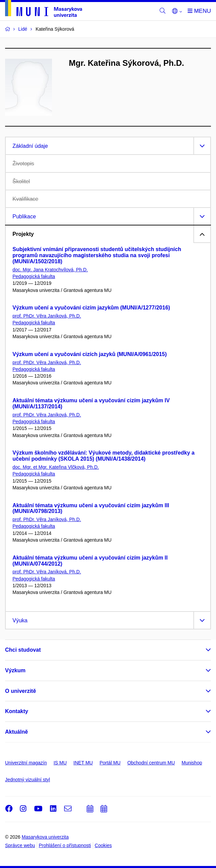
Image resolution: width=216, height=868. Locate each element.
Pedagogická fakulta (34, 276)
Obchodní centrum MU (151, 763)
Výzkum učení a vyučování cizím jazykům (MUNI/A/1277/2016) (91, 308)
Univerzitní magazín (26, 763)
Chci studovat (23, 650)
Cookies (103, 845)
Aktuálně (17, 732)
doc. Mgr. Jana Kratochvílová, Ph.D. (50, 270)
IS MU (60, 763)
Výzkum (15, 670)
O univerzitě (21, 691)
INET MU (83, 763)
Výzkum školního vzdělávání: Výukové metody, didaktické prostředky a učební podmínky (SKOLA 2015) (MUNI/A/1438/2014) (103, 456)
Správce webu (20, 845)
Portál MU (110, 763)
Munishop (192, 763)
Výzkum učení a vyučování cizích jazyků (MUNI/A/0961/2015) (90, 354)
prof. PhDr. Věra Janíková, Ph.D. (47, 316)
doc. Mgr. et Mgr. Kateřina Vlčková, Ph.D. (56, 467)
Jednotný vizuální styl (28, 780)
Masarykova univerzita (45, 837)
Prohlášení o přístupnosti (65, 845)
